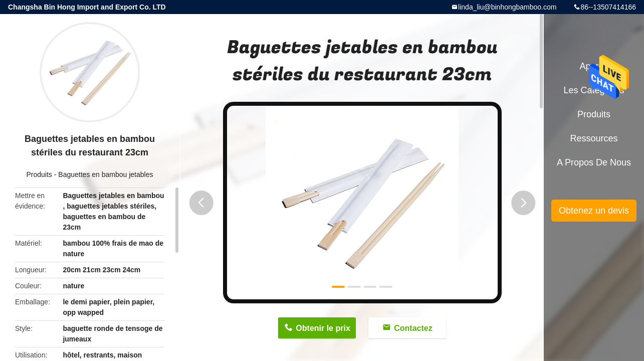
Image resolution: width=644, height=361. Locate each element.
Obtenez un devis (594, 211)
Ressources (594, 138)
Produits (39, 174)
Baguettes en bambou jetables (105, 174)
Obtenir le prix (323, 328)
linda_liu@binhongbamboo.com (507, 7)
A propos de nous (594, 162)
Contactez (413, 328)
